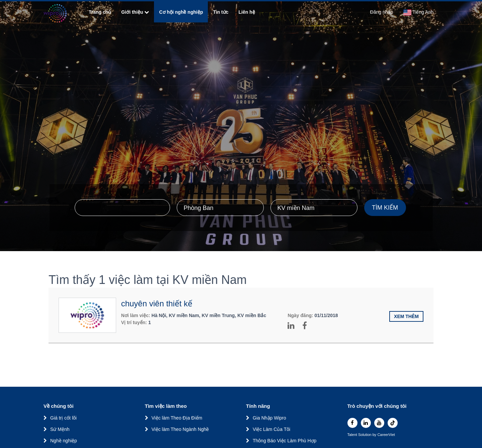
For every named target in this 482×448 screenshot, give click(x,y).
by (375, 435)
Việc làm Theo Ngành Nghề (180, 429)
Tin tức (221, 12)
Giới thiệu (135, 12)
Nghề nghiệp (64, 441)
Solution (365, 435)
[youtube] (379, 423)
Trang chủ (100, 12)
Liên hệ (247, 12)
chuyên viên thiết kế (157, 304)
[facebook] (352, 423)
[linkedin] (366, 423)
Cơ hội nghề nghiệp (181, 12)
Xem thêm (406, 316)
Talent (353, 435)
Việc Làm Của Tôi (271, 429)
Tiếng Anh (418, 12)
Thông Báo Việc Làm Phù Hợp (285, 441)
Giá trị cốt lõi (63, 418)
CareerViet (386, 435)
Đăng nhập (382, 12)
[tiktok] (393, 423)
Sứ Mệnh (60, 429)
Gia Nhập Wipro (269, 418)
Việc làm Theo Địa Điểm (177, 418)
